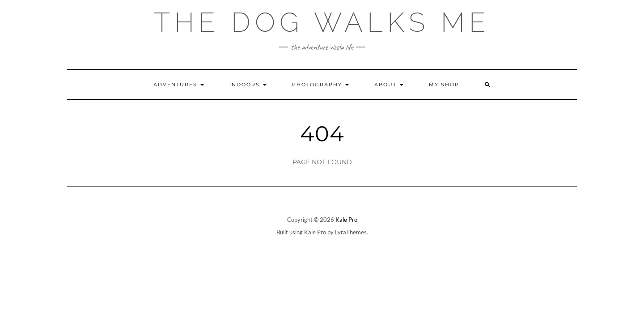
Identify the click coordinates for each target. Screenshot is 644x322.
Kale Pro (346, 220)
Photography (320, 85)
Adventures (179, 85)
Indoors (248, 85)
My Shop (444, 85)
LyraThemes (351, 232)
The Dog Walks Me (322, 22)
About (389, 85)
